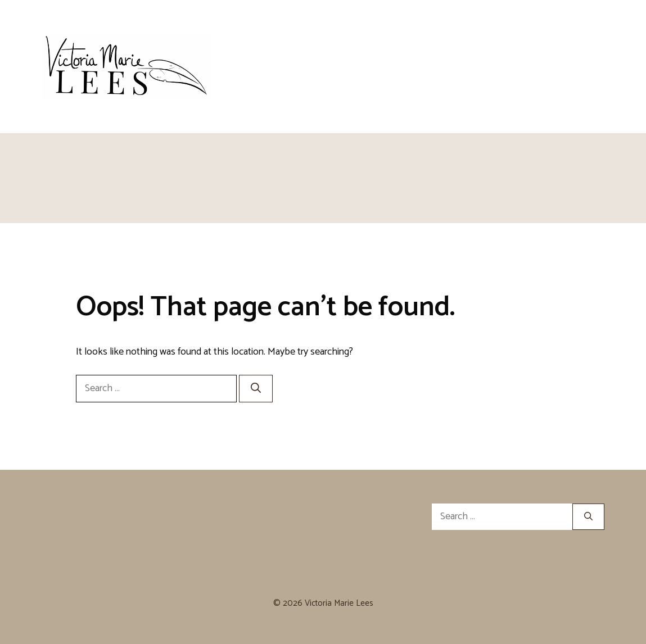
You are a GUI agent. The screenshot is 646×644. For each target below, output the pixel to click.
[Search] (256, 389)
